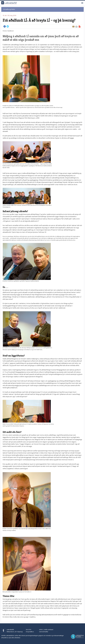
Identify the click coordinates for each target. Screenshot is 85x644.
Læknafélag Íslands (77, 637)
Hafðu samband (49, 630)
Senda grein (73, 27)
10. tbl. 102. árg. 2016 (9, 15)
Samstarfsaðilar (44, 632)
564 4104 (28, 630)
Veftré (41, 630)
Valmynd (82, 3)
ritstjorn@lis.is (30, 632)
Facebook (5, 26)
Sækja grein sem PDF (80, 27)
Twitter (8, 26)
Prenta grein (76, 27)
